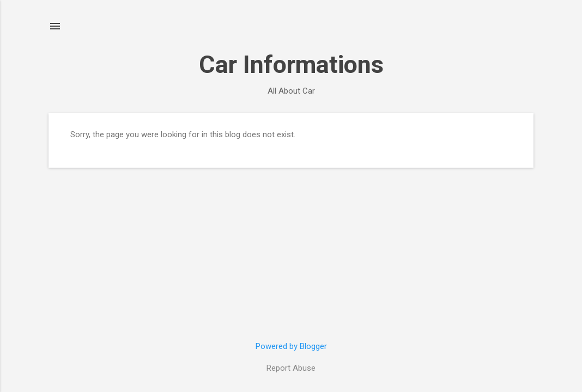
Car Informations (291, 65)
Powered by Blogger (291, 346)
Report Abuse (291, 368)
